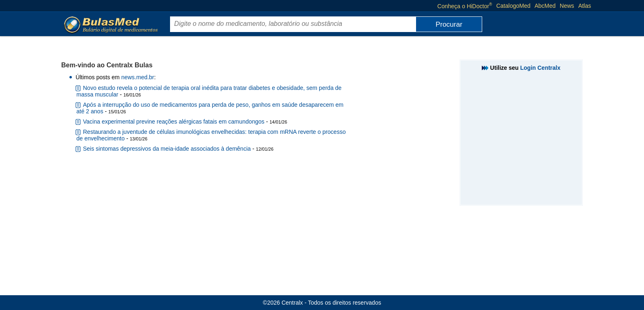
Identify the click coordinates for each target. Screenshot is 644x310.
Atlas (585, 6)
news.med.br (138, 77)
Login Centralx (540, 68)
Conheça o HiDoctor (465, 6)
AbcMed (545, 6)
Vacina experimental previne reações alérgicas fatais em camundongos (174, 122)
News (567, 6)
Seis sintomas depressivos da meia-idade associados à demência (167, 149)
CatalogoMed (513, 6)
